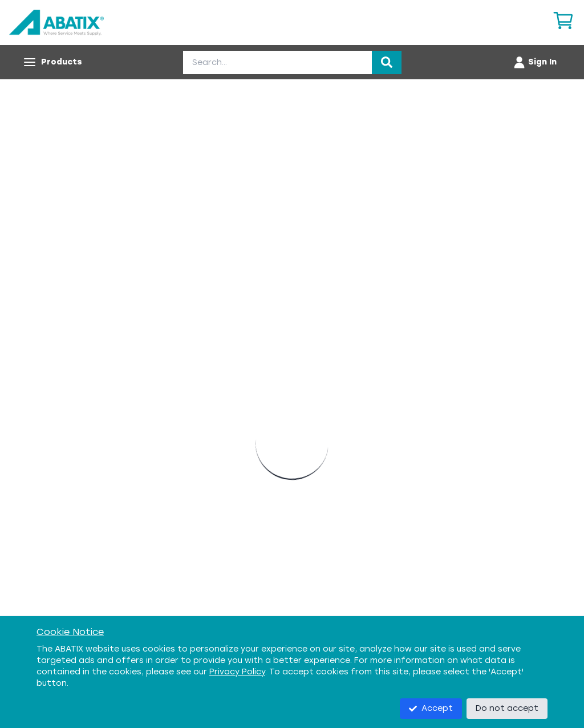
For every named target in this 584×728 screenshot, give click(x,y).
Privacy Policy (237, 672)
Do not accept (507, 708)
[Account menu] (535, 62)
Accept (431, 708)
